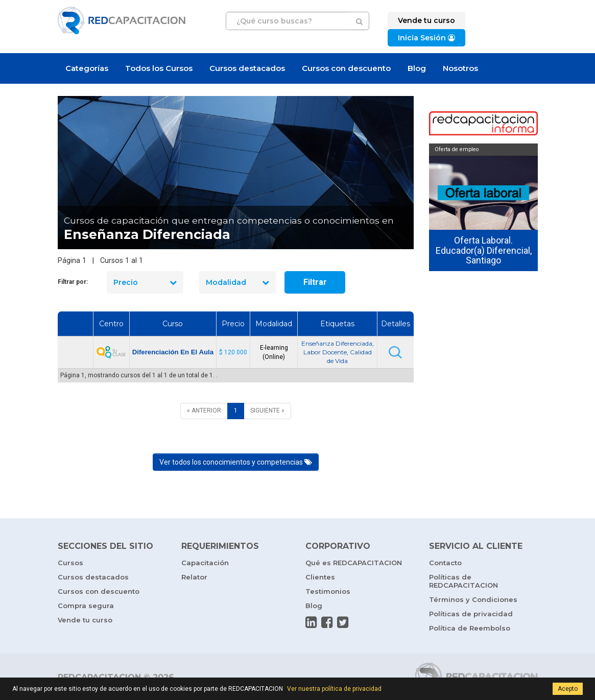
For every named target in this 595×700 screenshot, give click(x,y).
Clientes (320, 577)
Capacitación (205, 563)
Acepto (568, 689)
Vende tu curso (85, 620)
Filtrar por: (73, 282)
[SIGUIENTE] (267, 411)
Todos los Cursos (159, 68)
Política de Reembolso (470, 628)
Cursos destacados (247, 68)
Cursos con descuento (346, 68)
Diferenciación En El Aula (173, 352)
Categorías (87, 68)
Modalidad (237, 282)
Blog (417, 68)
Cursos (70, 563)
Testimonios (328, 591)
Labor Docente (325, 352)
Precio (145, 282)
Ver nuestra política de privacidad (334, 689)
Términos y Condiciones (473, 599)
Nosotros (460, 68)
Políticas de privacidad (471, 614)
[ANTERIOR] (204, 411)
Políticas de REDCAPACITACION (463, 581)
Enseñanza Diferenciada (337, 343)
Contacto (445, 563)
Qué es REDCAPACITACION (354, 563)
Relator (194, 577)
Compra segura (86, 606)
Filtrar (315, 282)
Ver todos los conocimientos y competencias (236, 462)
